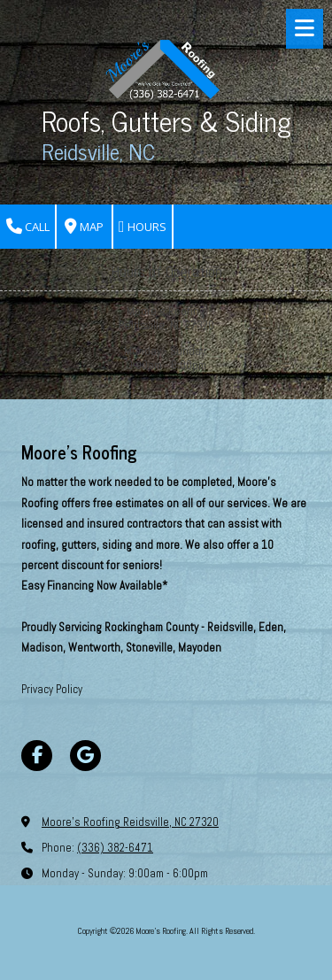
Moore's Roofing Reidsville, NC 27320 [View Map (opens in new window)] (130, 822)
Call (28, 227)
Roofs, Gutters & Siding (166, 120)
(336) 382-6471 (115, 848)
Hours (143, 227)
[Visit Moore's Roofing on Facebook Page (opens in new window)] (37, 756)
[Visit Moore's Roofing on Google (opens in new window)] (85, 756)
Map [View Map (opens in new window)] (84, 227)
